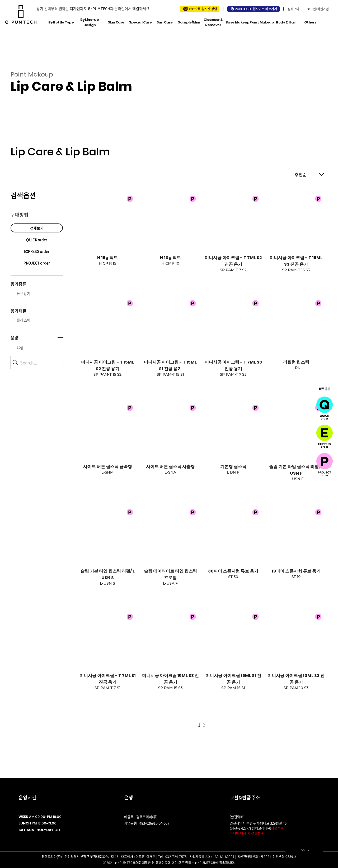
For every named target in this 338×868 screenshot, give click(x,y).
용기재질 (18, 311)
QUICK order (37, 240)
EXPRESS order (37, 251)
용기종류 (18, 284)
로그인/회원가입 (318, 9)
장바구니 (293, 9)
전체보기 (37, 228)
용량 (15, 337)
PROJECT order (37, 263)
